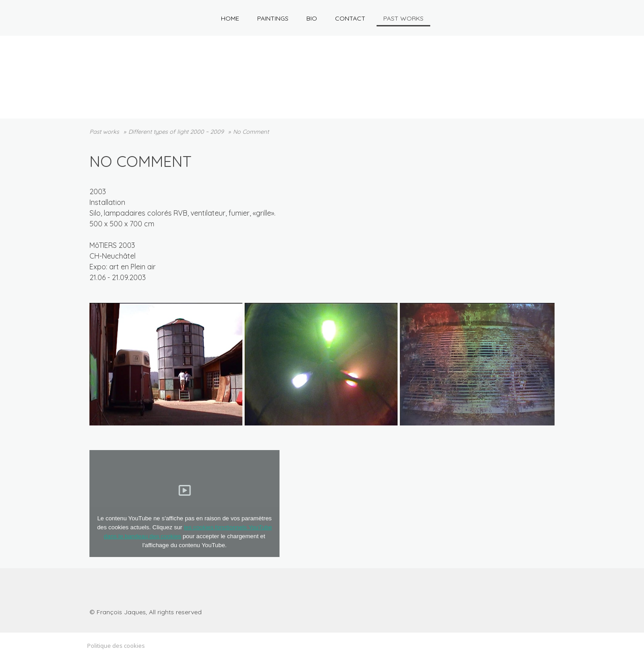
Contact (350, 18)
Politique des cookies (116, 646)
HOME (230, 18)
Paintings (273, 18)
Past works (403, 18)
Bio (312, 18)
